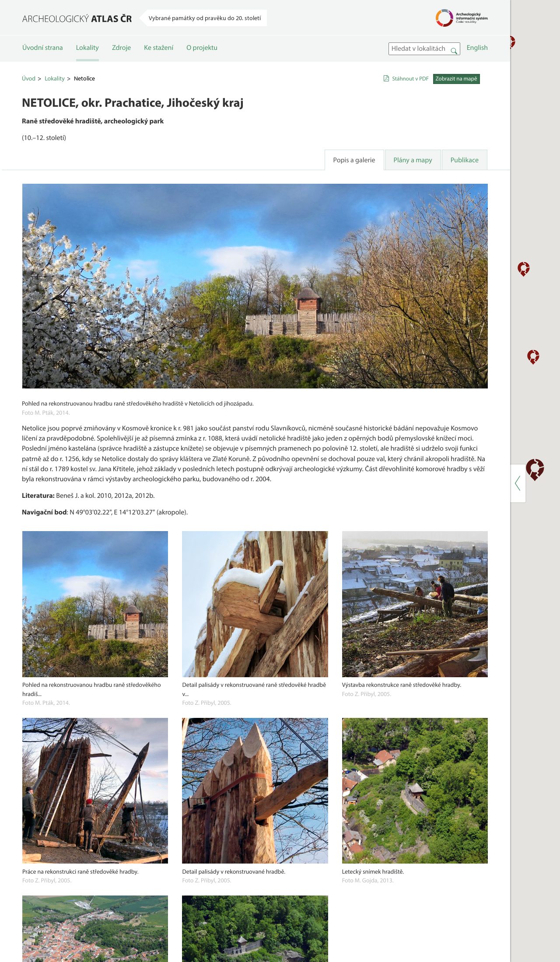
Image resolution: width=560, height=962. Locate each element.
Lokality (87, 56)
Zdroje (121, 56)
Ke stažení (159, 56)
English (303, 81)
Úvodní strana (43, 56)
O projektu (202, 56)
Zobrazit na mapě (291, 112)
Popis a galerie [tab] (180, 193)
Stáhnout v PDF (242, 112)
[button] (344, 291)
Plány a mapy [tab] (238, 193)
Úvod (29, 111)
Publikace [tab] (290, 193)
